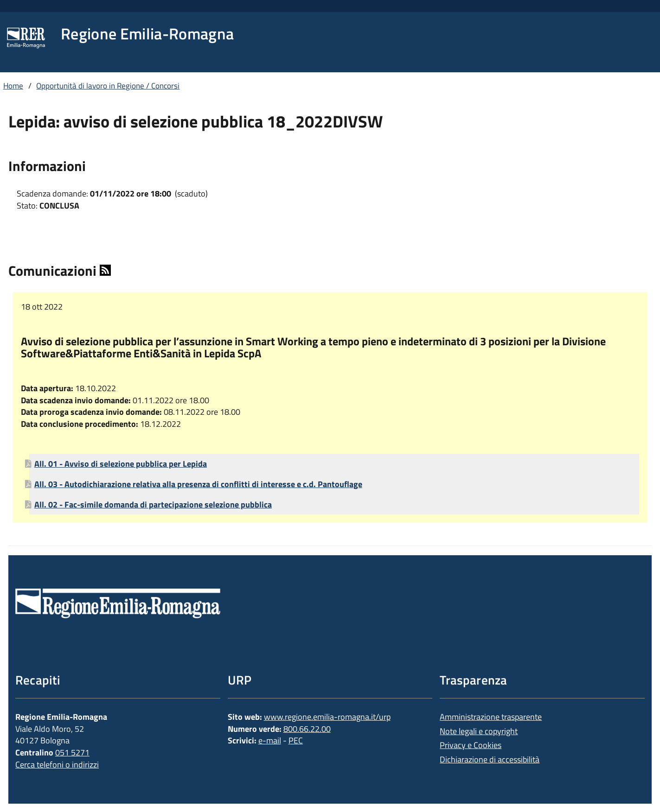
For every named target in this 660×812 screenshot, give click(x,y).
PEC (296, 740)
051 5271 (72, 752)
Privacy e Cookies (471, 745)
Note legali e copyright (479, 731)
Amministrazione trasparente (491, 717)
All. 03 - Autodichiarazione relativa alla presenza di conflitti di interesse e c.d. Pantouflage (198, 484)
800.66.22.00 (307, 729)
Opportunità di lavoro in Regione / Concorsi (108, 86)
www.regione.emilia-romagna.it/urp (327, 717)
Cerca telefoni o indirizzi (57, 764)
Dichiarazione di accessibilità (490, 759)
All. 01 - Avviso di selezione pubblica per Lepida (121, 464)
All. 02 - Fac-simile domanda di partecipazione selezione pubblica (153, 504)
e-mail (270, 740)
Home (13, 86)
